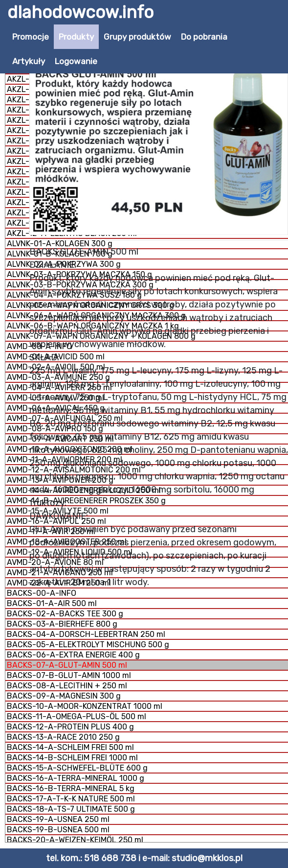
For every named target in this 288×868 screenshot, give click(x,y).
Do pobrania (204, 37)
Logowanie (76, 61)
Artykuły (29, 61)
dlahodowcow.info (80, 12)
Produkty (76, 37)
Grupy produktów (137, 37)
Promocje (31, 37)
